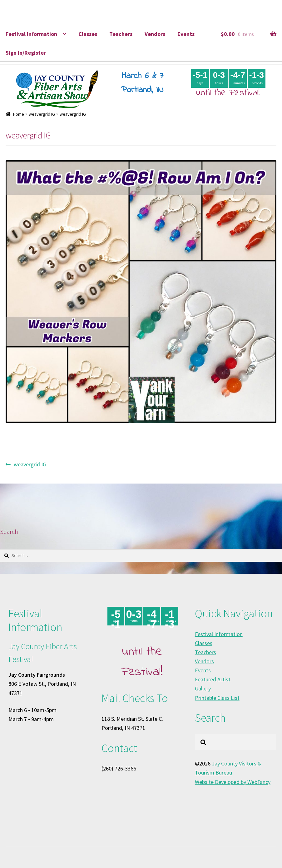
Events (186, 34)
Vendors (155, 34)
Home (19, 114)
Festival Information (31, 34)
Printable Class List (217, 698)
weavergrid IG (42, 114)
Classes (88, 34)
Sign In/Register (26, 53)
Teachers (121, 34)
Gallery (203, 688)
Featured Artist (213, 679)
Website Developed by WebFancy (233, 782)
